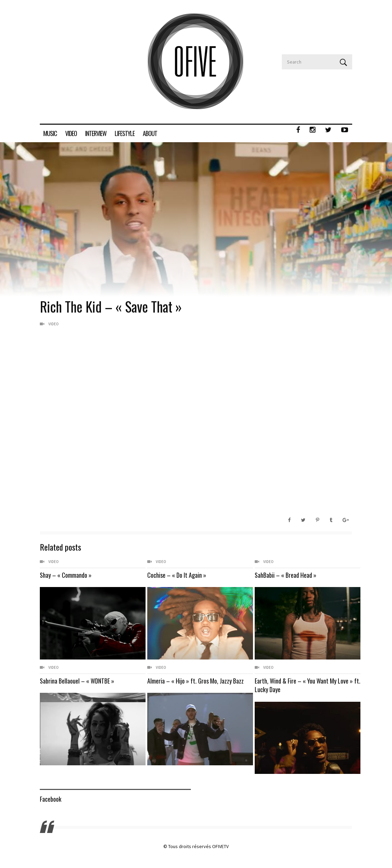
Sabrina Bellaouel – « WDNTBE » (77, 681)
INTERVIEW (96, 133)
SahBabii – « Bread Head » (286, 575)
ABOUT (150, 133)
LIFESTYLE (125, 133)
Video (54, 324)
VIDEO (71, 133)
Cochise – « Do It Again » (177, 575)
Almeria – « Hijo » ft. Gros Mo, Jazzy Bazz (195, 681)
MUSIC (50, 133)
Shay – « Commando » (66, 575)
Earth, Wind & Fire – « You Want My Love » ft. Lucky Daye (296, 685)
